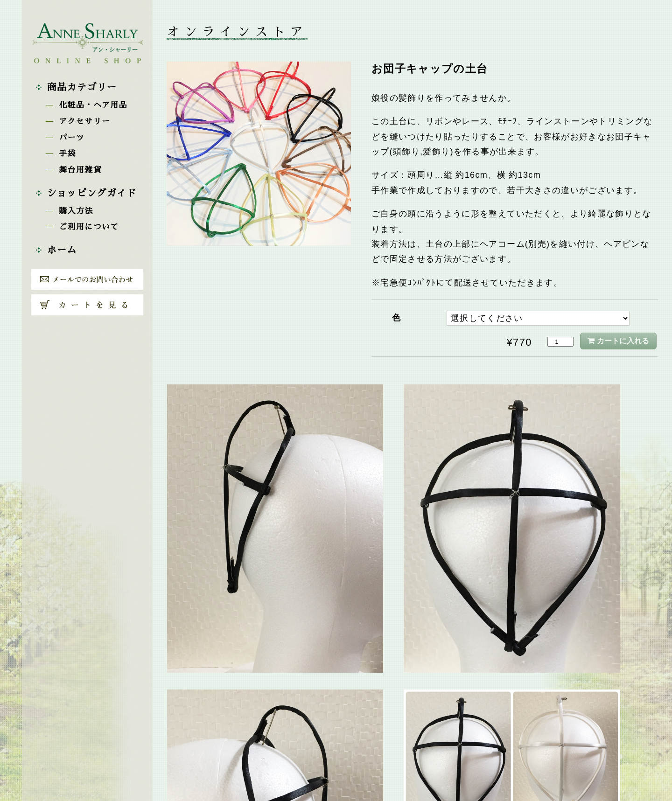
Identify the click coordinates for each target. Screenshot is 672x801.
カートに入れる (623, 341)
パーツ (72, 138)
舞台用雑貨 (80, 170)
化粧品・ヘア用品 (93, 105)
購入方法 (76, 211)
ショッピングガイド (92, 193)
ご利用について (89, 227)
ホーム (62, 250)
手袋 (67, 154)
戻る (413, 741)
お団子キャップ (439, 718)
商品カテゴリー (82, 87)
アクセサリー (84, 122)
